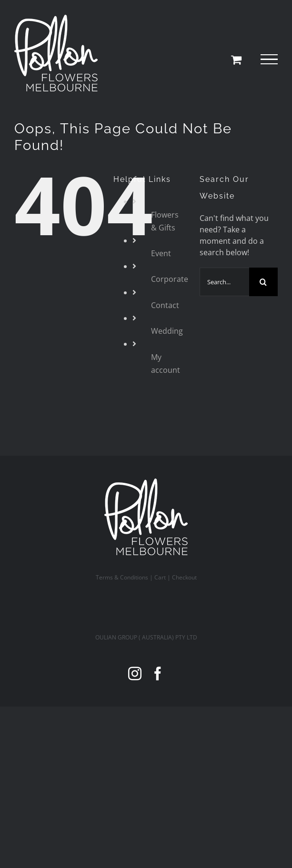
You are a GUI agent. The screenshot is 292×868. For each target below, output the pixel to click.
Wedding (167, 331)
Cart (160, 577)
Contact (165, 305)
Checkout (184, 577)
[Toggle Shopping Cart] (236, 60)
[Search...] (224, 282)
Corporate (170, 279)
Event (161, 253)
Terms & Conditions (122, 577)
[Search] (263, 282)
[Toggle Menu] (269, 60)
